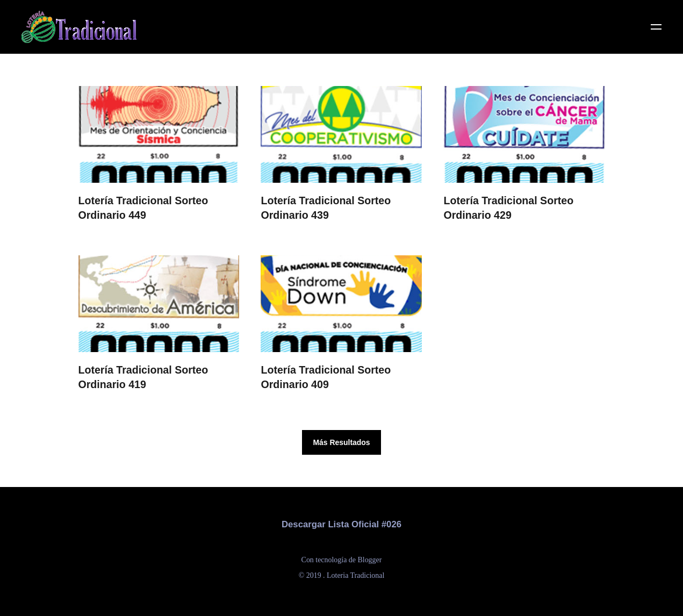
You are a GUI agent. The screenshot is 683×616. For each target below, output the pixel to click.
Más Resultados (341, 442)
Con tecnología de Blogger (342, 560)
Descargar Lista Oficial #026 (341, 524)
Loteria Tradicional (355, 575)
